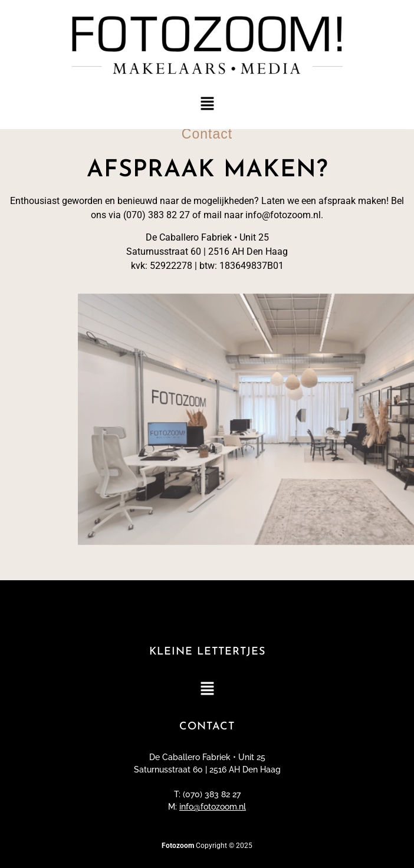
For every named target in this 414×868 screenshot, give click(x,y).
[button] (207, 104)
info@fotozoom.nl (213, 807)
